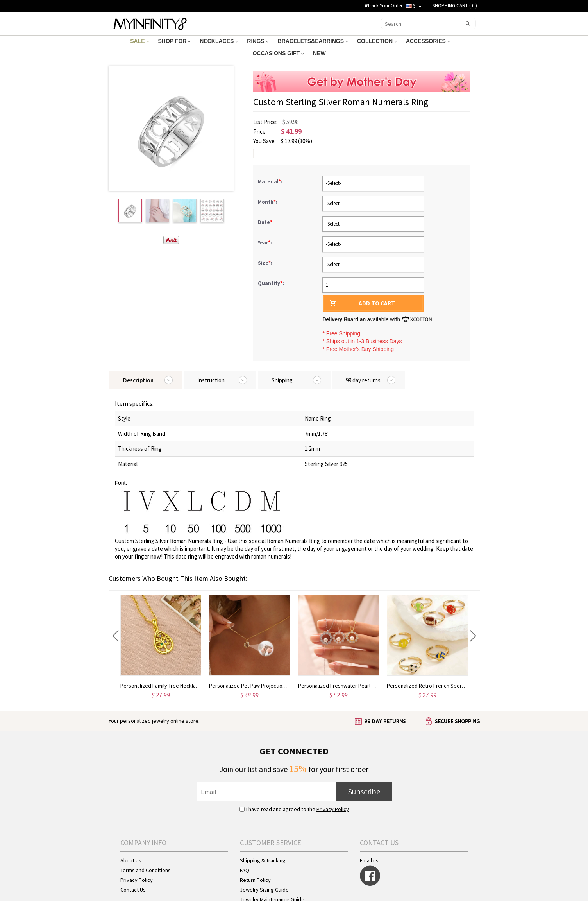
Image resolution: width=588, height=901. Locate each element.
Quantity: (271, 283)
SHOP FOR (174, 41)
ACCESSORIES (428, 41)
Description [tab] (138, 380)
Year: (265, 243)
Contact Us (133, 890)
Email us (369, 860)
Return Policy (255, 880)
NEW (320, 53)
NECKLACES (219, 41)
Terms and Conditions (146, 870)
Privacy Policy (333, 809)
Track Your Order (383, 6)
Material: (271, 182)
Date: (266, 222)
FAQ (245, 870)
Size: (266, 263)
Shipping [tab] (282, 380)
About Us (131, 860)
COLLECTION (377, 41)
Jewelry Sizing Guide (264, 890)
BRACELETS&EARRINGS (313, 41)
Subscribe (364, 791)
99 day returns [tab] (363, 380)
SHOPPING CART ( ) (455, 6)
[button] (115, 636)
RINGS (257, 41)
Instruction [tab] (211, 380)
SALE (139, 41)
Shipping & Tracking (263, 860)
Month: (268, 202)
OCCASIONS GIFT (278, 53)
